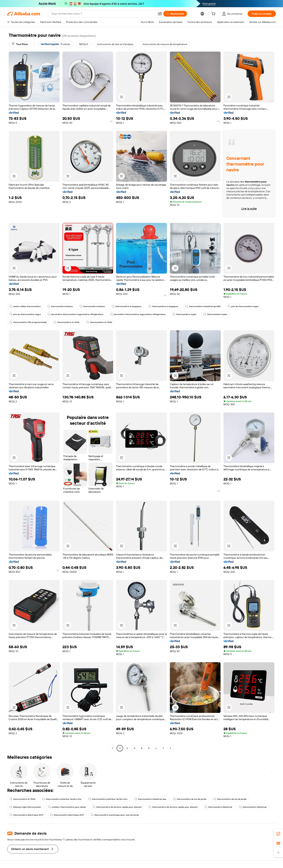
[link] (278, 834)
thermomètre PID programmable (28, 322)
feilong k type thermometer (25, 807)
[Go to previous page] (113, 748)
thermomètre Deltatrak (218, 807)
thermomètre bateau (60, 306)
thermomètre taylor (185, 314)
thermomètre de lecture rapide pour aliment (117, 807)
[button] (160, 14)
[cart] (214, 14)
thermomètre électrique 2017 (26, 815)
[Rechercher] (175, 14)
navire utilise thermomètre (25, 306)
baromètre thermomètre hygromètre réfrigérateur (75, 314)
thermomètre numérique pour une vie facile (115, 815)
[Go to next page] (170, 748)
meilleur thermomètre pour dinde (67, 807)
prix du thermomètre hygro (243, 306)
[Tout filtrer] (20, 44)
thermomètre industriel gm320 (203, 306)
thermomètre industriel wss (150, 799)
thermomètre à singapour (127, 306)
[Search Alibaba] (103, 14)
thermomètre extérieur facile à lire (62, 799)
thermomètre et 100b (67, 322)
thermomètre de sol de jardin (190, 799)
